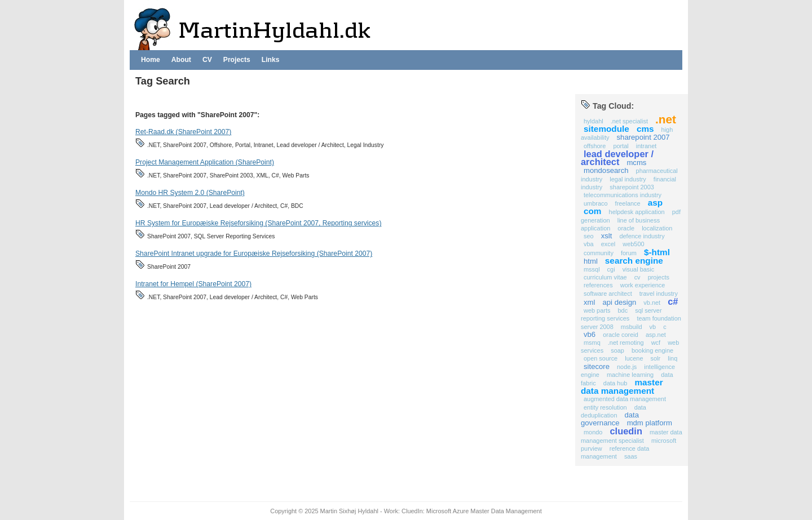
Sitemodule (606, 129)
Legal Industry (628, 179)
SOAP (617, 350)
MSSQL (592, 269)
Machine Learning (630, 375)
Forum (629, 253)
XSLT (607, 236)
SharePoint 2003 (632, 187)
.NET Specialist (629, 121)
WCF (656, 343)
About (181, 60)
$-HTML (657, 252)
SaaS (631, 456)
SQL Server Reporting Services (621, 314)
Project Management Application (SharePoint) (205, 162)
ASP (655, 203)
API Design (619, 302)
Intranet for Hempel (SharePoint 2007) (193, 284)
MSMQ (592, 343)
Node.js (627, 367)
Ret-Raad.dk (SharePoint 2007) (183, 132)
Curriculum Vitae (605, 277)
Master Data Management (622, 386)
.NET (666, 119)
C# (673, 301)
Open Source (601, 358)
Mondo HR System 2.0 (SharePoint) (190, 193)
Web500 (633, 244)
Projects (237, 60)
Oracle (626, 228)
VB (653, 327)
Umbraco (596, 203)
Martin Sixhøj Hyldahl (349, 511)
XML (589, 302)
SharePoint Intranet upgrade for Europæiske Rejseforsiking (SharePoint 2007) (254, 254)
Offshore (595, 146)
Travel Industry (659, 294)
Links (271, 60)
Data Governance (610, 419)
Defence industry (642, 236)
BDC (623, 310)
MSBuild (632, 327)
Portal (621, 146)
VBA (589, 244)
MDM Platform (650, 423)
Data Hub (615, 383)
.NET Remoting (626, 343)
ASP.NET (656, 335)
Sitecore (597, 366)
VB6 (590, 334)
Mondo (593, 432)
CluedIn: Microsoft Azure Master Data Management (472, 511)
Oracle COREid (621, 335)
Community (599, 253)
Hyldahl (593, 121)
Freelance (628, 203)
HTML (591, 261)
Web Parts (597, 310)
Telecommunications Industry (623, 195)
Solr (656, 358)
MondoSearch (606, 170)
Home (151, 60)
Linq (672, 358)
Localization (657, 228)
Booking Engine (652, 350)
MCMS (636, 163)
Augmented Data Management (625, 399)
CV (207, 60)
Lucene (634, 358)
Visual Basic (639, 269)
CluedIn (626, 431)
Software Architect (608, 294)
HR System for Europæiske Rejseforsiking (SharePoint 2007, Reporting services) (258, 223)
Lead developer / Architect (617, 158)
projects (659, 277)
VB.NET (652, 303)
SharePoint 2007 (643, 137)
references (598, 285)
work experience (643, 285)
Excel (608, 244)
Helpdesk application (637, 212)
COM (593, 211)
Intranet (646, 146)
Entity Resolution (605, 407)
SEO (589, 236)
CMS (645, 129)
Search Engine (634, 261)
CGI (611, 269)
